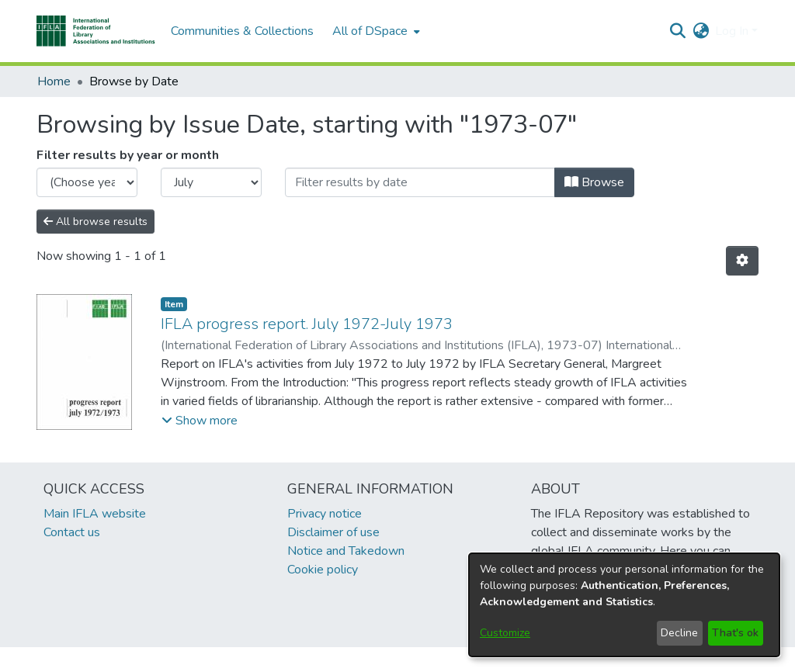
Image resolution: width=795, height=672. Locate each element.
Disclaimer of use (333, 532)
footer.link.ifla (329, 660)
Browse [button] (594, 182)
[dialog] (624, 605)
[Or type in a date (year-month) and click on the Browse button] (420, 182)
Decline (679, 633)
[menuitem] (375, 31)
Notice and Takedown (346, 551)
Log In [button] (733, 31)
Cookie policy (323, 570)
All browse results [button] (95, 222)
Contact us (72, 532)
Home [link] (54, 81)
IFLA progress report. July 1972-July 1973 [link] (307, 324)
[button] (96, 31)
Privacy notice (325, 514)
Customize (505, 633)
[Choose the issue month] (211, 182)
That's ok (735, 633)
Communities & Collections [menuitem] (242, 31)
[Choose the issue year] (87, 182)
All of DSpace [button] (370, 31)
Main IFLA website (95, 514)
